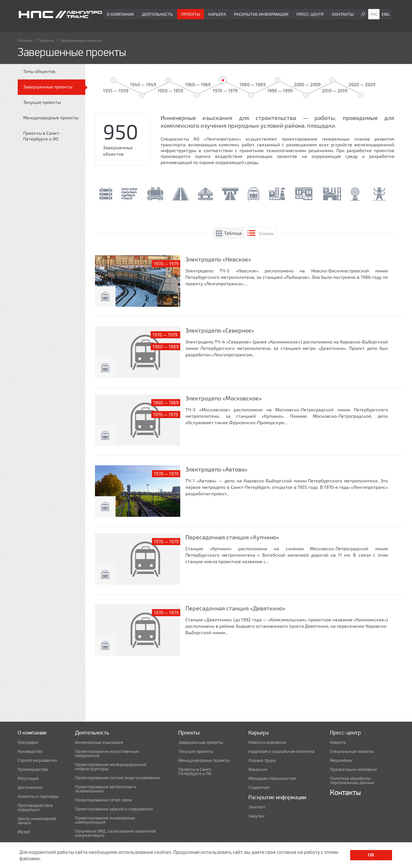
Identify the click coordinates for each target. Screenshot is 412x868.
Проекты (191, 14)
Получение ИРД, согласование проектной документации (115, 833)
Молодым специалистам (272, 778)
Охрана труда (262, 760)
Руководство (30, 751)
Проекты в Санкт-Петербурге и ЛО (42, 136)
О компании (120, 14)
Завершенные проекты (48, 87)
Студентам (259, 787)
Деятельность (157, 14)
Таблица (233, 233)
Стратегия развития (37, 760)
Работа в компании (267, 742)
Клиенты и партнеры (38, 796)
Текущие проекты (42, 102)
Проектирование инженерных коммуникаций (105, 820)
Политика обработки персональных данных (352, 781)
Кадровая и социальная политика (281, 751)
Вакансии (258, 769)
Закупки (257, 816)
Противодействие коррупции (35, 808)
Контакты (343, 14)
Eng (386, 14)
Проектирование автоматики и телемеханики (106, 789)
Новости (338, 742)
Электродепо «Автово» (216, 469)
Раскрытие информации (261, 14)
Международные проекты (51, 118)
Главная (25, 40)
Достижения (30, 787)
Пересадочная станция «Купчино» (232, 537)
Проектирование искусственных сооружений (107, 754)
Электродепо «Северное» (220, 330)
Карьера (217, 14)
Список (266, 233)
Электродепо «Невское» (218, 259)
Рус (374, 14)
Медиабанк (341, 760)
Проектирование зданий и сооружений (114, 809)
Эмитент (257, 807)
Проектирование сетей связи (104, 800)
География (28, 742)
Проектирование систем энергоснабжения (117, 778)
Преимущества (33, 769)
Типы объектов (39, 71)
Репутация (28, 778)
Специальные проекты (352, 751)
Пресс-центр (310, 14)
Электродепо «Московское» (224, 398)
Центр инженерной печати (37, 821)
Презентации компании (354, 769)
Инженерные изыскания (99, 742)
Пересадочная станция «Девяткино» (235, 608)
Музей (24, 832)
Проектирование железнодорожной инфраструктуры (111, 767)
